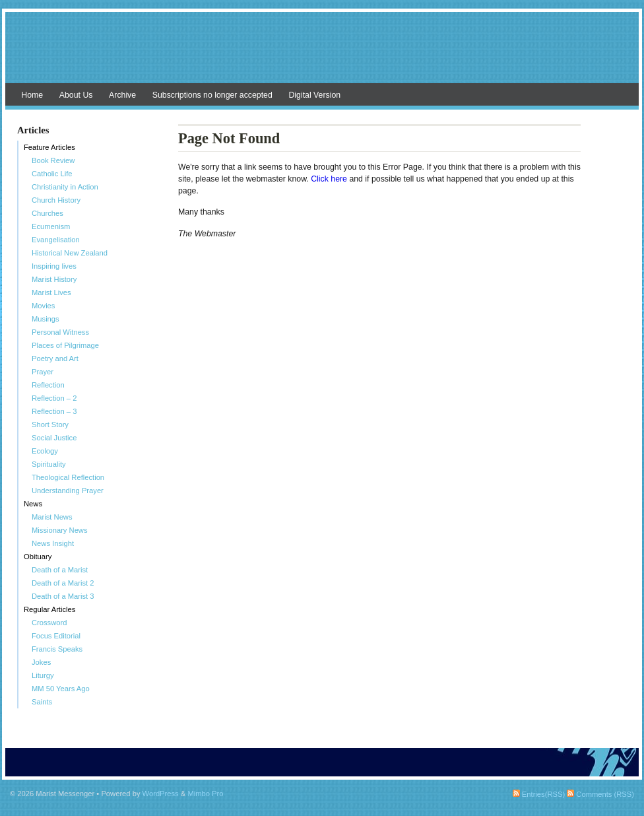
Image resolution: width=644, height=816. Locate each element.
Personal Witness (60, 332)
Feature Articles (49, 147)
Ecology (45, 451)
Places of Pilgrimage (65, 345)
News (33, 504)
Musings (46, 319)
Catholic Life (52, 174)
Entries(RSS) (539, 794)
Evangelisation (56, 240)
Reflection (48, 385)
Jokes (41, 662)
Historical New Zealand (70, 253)
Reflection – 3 (54, 411)
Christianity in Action (65, 187)
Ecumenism (51, 226)
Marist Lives (51, 292)
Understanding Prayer (68, 491)
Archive (122, 95)
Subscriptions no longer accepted (212, 95)
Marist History (54, 279)
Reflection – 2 (54, 398)
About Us (76, 95)
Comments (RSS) (600, 794)
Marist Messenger (322, 54)
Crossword (49, 623)
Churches (48, 213)
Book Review (53, 160)
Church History (56, 200)
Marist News (52, 517)
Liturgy (43, 675)
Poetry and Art (55, 358)
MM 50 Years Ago (61, 689)
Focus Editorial (56, 636)
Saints (42, 702)
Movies (43, 306)
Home (32, 95)
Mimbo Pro (205, 794)
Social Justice (54, 438)
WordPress (161, 794)
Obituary (38, 557)
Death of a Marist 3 (63, 596)
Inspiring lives (54, 266)
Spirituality (49, 464)
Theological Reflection (68, 477)
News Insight (53, 543)
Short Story (50, 425)
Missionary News (60, 530)
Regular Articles (49, 609)
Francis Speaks (57, 649)
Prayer (43, 372)
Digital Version (314, 95)
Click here (330, 179)
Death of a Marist (60, 570)
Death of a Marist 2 (63, 583)
